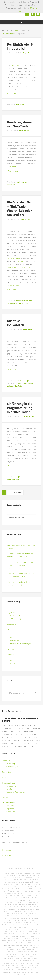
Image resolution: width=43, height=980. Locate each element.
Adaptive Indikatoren (15, 323)
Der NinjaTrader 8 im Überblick (20, 46)
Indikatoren (20, 381)
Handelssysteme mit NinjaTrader (19, 124)
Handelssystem (28, 383)
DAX (9, 629)
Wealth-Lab (23, 303)
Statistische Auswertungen (21, 644)
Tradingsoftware (13, 285)
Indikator (10, 386)
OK (26, 11)
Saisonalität (11, 649)
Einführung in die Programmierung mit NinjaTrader (20, 408)
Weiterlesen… (12, 93)
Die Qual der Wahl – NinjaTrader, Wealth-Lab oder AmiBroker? (20, 208)
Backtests (21, 261)
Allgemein (11, 612)
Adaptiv (19, 383)
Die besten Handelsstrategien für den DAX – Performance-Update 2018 (20, 565)
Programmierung (13, 480)
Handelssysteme (22, 182)
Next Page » (17, 493)
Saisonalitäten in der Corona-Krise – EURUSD (20, 720)
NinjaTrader (16, 65)
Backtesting (11, 624)
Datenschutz (7, 855)
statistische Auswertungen (19, 267)
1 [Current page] (4, 493)
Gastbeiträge (15, 615)
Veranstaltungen (17, 618)
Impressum (6, 850)
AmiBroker (20, 301)
